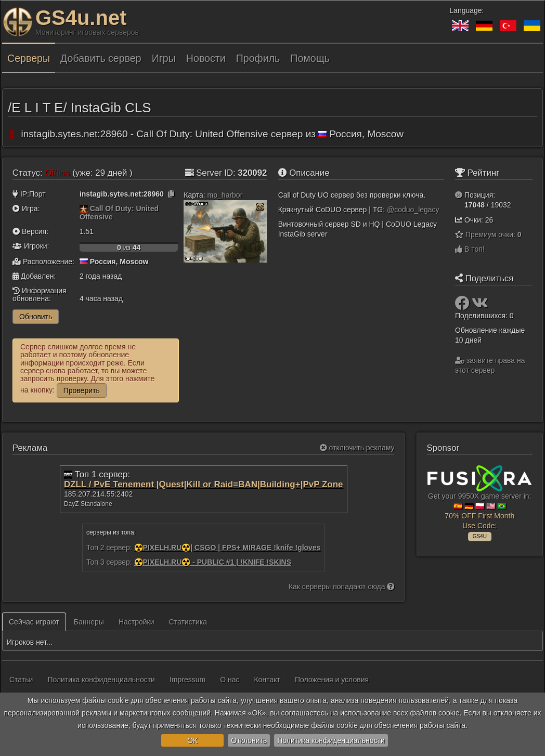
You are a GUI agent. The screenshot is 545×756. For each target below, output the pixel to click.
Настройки (137, 622)
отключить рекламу (357, 448)
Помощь (310, 58)
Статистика (188, 622)
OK (192, 740)
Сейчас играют (34, 622)
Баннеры (89, 622)
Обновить (36, 317)
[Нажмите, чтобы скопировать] (171, 194)
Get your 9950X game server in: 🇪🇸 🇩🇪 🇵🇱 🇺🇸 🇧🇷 (479, 502)
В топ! (470, 249)
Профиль (258, 58)
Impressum (187, 680)
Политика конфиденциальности (331, 740)
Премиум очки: (494, 234)
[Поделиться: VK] (480, 306)
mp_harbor (225, 195)
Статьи (21, 680)
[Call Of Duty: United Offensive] (84, 208)
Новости (206, 58)
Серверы (29, 58)
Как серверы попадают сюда (342, 586)
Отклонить (249, 740)
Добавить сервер (101, 58)
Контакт (267, 680)
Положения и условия (332, 680)
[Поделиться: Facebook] (463, 306)
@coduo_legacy (413, 210)
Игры (164, 58)
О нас (230, 680)
